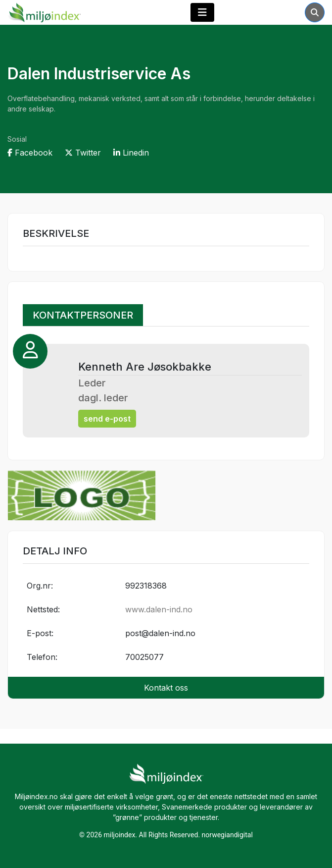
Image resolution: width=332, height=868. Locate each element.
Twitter (83, 153)
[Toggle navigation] (202, 12)
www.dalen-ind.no (159, 609)
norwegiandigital (227, 835)
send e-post (107, 419)
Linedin (131, 153)
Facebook (30, 153)
